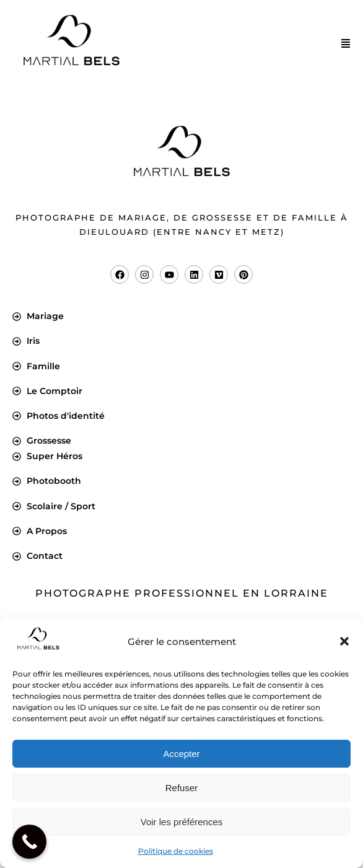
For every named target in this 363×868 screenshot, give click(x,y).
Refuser (182, 788)
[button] (344, 641)
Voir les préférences (182, 822)
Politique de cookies (176, 851)
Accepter (181, 754)
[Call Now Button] (29, 842)
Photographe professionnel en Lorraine (182, 593)
